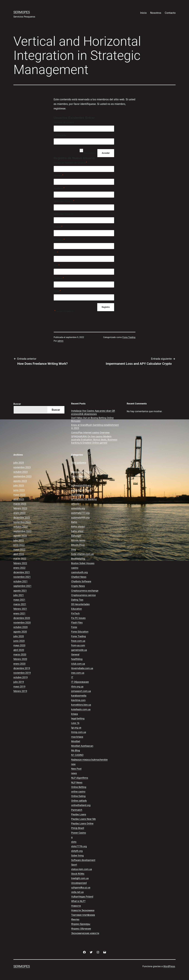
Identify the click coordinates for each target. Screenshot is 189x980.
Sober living (77, 856)
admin (60, 341)
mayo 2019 (19, 687)
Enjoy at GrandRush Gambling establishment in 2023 (95, 426)
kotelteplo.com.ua (81, 709)
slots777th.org (79, 846)
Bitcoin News (78, 540)
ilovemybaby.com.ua (82, 668)
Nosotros (156, 13)
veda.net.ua (77, 892)
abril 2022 (19, 554)
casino (75, 568)
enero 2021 (19, 613)
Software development (83, 860)
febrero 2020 (20, 659)
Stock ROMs (78, 874)
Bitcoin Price (78, 545)
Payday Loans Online (82, 823)
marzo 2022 (20, 559)
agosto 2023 (20, 481)
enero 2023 (19, 513)
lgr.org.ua (76, 728)
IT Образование (80, 682)
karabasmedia (79, 696)
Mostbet (76, 741)
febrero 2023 (20, 508)
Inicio (143, 13)
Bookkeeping (78, 559)
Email (57, 291)
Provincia (59, 240)
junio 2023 (19, 490)
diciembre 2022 (22, 518)
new (73, 764)
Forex (74, 627)
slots (74, 842)
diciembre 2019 (22, 668)
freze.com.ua (78, 641)
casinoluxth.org (79, 572)
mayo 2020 (19, 645)
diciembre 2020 (22, 618)
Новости (76, 906)
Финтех (75, 919)
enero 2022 (19, 568)
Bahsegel (76, 536)
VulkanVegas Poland (82, 897)
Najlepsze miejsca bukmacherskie (89, 760)
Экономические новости (85, 933)
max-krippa (77, 737)
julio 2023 (19, 485)
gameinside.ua (79, 650)
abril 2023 (19, 499)
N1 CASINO (77, 755)
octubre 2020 (20, 627)
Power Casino (79, 833)
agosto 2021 (20, 591)
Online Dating (78, 796)
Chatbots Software (81, 581)
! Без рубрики (79, 463)
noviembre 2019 (22, 673)
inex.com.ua (78, 673)
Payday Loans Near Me (83, 819)
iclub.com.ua (78, 664)
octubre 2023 (20, 472)
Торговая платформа (83, 915)
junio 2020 (19, 641)
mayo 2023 (19, 495)
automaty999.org (80, 518)
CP (56, 253)
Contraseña (60, 135)
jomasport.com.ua (81, 691)
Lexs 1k (75, 723)
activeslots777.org (81, 490)
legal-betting (78, 718)
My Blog (75, 750)
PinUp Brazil (78, 828)
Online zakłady (79, 801)
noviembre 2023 (22, 467)
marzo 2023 (20, 504)
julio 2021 (19, 595)
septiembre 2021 (22, 586)
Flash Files (77, 623)
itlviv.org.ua (77, 687)
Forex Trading (129, 337)
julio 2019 (19, 682)
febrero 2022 (20, 563)
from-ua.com (78, 645)
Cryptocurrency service (83, 595)
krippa (74, 714)
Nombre (59, 175)
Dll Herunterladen (80, 604)
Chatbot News (79, 577)
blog (73, 549)
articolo (75, 504)
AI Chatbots (77, 495)
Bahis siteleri (78, 527)
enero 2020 (19, 664)
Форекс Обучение (81, 929)
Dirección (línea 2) (63, 214)
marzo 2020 (20, 654)
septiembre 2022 (22, 531)
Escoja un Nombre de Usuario (70, 163)
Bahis (74, 522)
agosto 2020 (20, 632)
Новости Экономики (83, 910)
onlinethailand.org (81, 805)
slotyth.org (77, 851)
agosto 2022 (20, 536)
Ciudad (58, 227)
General (75, 654)
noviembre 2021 (22, 577)
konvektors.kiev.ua (81, 705)
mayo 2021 (19, 600)
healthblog (77, 659)
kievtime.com (78, 700)
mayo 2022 (19, 549)
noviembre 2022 (22, 522)
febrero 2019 (20, 691)
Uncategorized (79, 883)
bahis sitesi (77, 531)
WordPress (169, 966)
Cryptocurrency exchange (85, 591)
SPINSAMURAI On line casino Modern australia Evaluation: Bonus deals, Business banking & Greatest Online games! (94, 440)
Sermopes (22, 12)
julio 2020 (19, 636)
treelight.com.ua (80, 878)
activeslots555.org (81, 485)
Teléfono (59, 278)
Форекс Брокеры (81, 924)
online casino (78, 792)
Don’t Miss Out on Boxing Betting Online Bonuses (92, 419)
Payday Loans (79, 814)
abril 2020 (19, 650)
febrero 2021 (20, 609)
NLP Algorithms (80, 778)
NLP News (77, 782)
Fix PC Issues (78, 618)
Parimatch (77, 810)
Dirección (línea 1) (64, 201)
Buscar (17, 404)
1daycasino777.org (81, 472)
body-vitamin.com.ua (82, 554)
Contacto (170, 13)
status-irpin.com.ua (82, 869)
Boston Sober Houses (83, 563)
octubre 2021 (20, 581)
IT (72, 677)
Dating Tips (77, 600)
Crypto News (78, 586)
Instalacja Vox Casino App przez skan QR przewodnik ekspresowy (93, 412)
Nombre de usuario (64, 122)
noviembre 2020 (22, 623)
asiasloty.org (78, 508)
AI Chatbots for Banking (84, 499)
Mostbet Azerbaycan (82, 746)
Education (76, 609)
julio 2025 (19, 463)
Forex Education (80, 632)
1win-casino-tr (79, 476)
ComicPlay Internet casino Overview (90, 433)
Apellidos (59, 188)
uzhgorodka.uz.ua (81, 887)
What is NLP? (78, 901)
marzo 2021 (20, 604)
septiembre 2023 (22, 476)
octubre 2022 (20, 527)
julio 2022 (19, 540)
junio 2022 (19, 545)
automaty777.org (80, 513)
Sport (74, 865)
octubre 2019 (20, 677)
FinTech (75, 613)
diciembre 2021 (22, 572)
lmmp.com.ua (79, 732)
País (57, 265)
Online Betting (79, 787)
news (74, 773)
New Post (76, 769)
